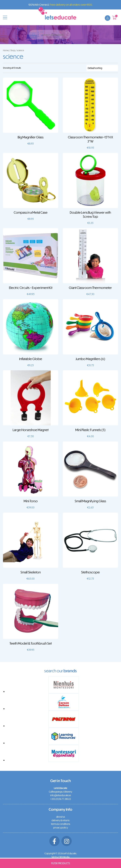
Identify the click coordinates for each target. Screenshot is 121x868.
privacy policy (61, 828)
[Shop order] (102, 68)
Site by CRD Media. (61, 857)
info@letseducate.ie (61, 795)
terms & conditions (61, 824)
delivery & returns (60, 820)
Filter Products (61, 863)
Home (6, 50)
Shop (13, 50)
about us (61, 817)
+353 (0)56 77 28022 (61, 799)
